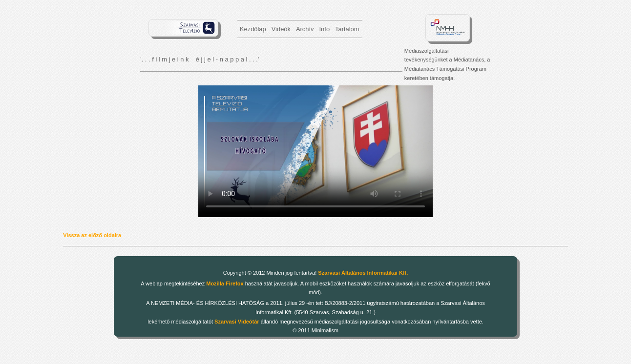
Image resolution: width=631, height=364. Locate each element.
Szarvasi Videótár (237, 322)
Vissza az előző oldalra (92, 235)
